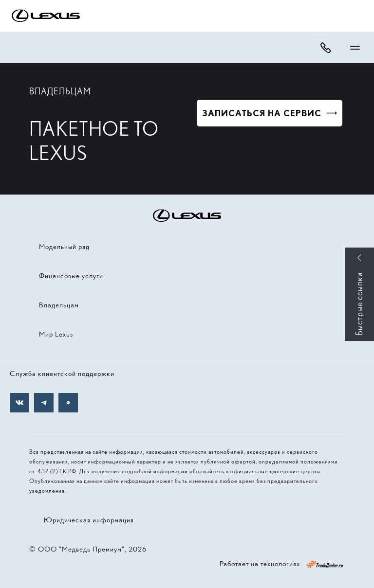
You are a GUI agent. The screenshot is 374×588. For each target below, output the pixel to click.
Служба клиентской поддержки (62, 374)
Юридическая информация (89, 520)
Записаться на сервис (262, 113)
